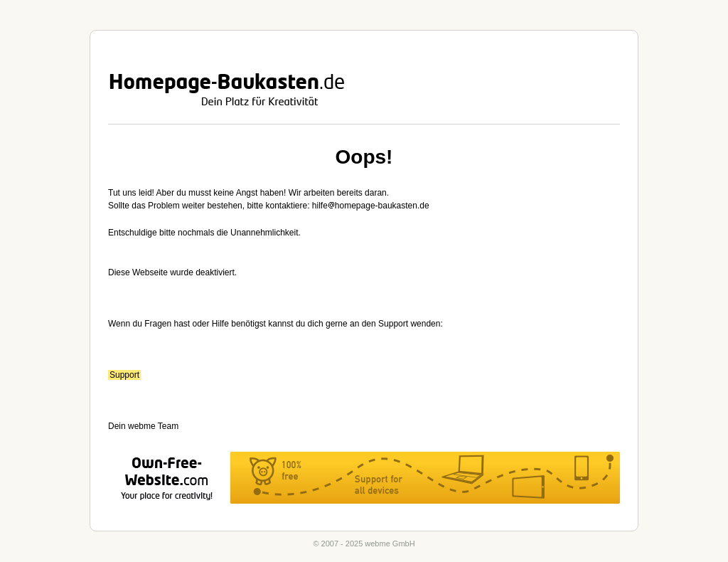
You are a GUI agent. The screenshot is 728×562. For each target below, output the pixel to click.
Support (124, 375)
